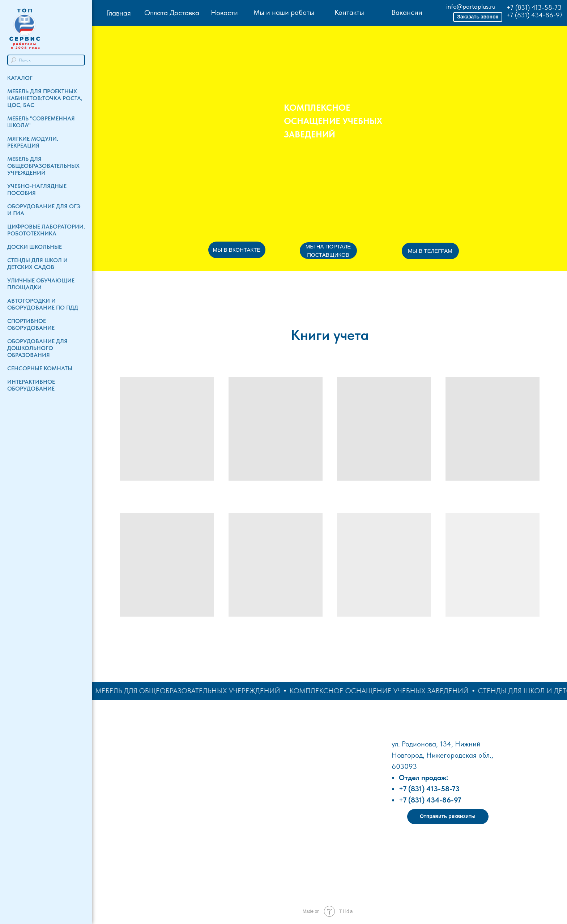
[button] (478, 17)
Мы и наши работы (284, 12)
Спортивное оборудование (31, 324)
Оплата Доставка (172, 13)
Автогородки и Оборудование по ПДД (43, 304)
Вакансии (407, 12)
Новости (224, 13)
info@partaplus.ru (471, 6)
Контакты (349, 12)
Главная (119, 13)
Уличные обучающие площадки (41, 284)
